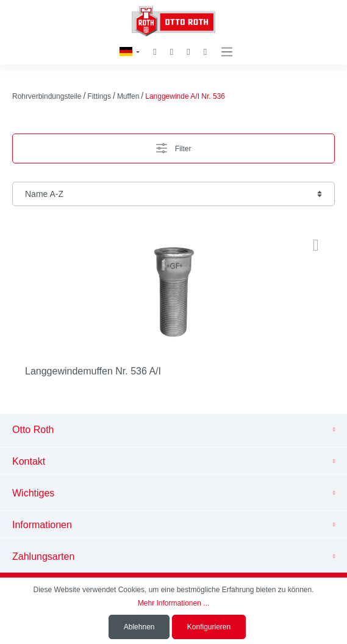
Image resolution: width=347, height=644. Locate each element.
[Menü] (227, 52)
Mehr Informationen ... (173, 603)
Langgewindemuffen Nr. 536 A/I (93, 371)
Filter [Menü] (174, 145)
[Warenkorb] (205, 52)
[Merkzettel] (172, 52)
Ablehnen (139, 627)
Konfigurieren (209, 627)
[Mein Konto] (188, 52)
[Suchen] (155, 52)
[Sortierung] (173, 194)
